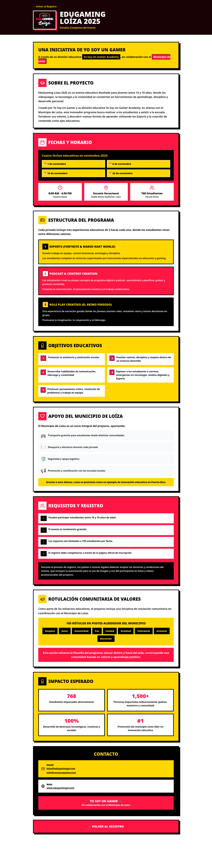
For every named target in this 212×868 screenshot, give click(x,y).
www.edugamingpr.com (60, 788)
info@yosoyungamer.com (61, 773)
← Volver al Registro (45, 6)
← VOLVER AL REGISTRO (106, 826)
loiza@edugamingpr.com (61, 768)
